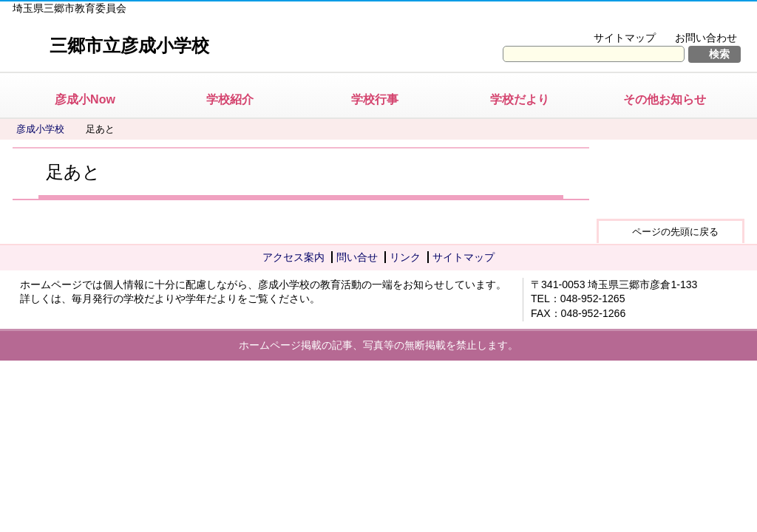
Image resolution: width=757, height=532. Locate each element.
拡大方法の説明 (696, 19)
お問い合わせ (706, 38)
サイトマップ (625, 38)
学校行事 (375, 99)
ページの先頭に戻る (675, 232)
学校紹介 (230, 99)
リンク (405, 257)
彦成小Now (85, 99)
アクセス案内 (293, 257)
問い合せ (357, 257)
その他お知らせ (665, 99)
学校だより (520, 99)
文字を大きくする (595, 19)
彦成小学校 (40, 129)
